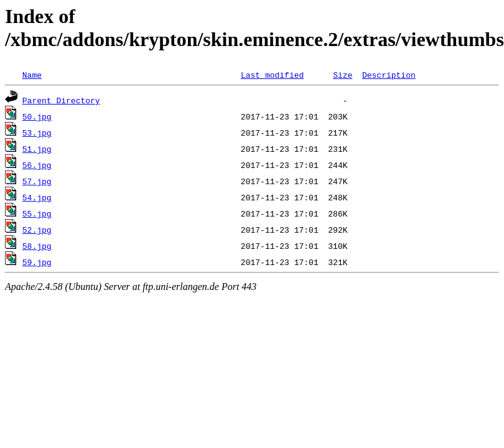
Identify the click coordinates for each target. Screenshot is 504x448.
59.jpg (37, 262)
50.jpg (37, 116)
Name (32, 75)
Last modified (272, 75)
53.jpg (37, 133)
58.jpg (37, 246)
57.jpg (37, 181)
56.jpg (37, 165)
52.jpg (37, 230)
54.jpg (37, 197)
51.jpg (37, 149)
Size (343, 75)
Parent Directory (61, 100)
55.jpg (37, 213)
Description (389, 75)
